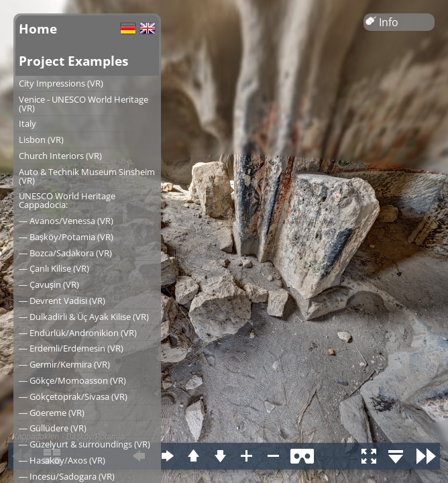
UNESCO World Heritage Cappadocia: (67, 200)
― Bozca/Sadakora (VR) (65, 253)
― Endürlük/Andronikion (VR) (78, 333)
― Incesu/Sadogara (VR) (67, 476)
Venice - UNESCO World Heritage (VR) (83, 104)
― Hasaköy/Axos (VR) (62, 460)
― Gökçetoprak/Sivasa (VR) (73, 396)
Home (38, 29)
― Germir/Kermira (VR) (64, 364)
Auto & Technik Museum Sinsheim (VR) (87, 176)
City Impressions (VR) (61, 83)
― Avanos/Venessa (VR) (66, 221)
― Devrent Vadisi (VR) (62, 301)
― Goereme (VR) (52, 413)
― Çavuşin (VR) (49, 284)
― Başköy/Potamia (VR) (66, 237)
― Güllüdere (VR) (53, 428)
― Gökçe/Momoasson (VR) (72, 380)
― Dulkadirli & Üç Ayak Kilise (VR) (84, 317)
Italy (27, 123)
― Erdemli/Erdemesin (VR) (71, 348)
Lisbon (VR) (41, 140)
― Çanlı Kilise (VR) (54, 268)
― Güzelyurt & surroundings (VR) (85, 444)
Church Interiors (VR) (60, 156)
